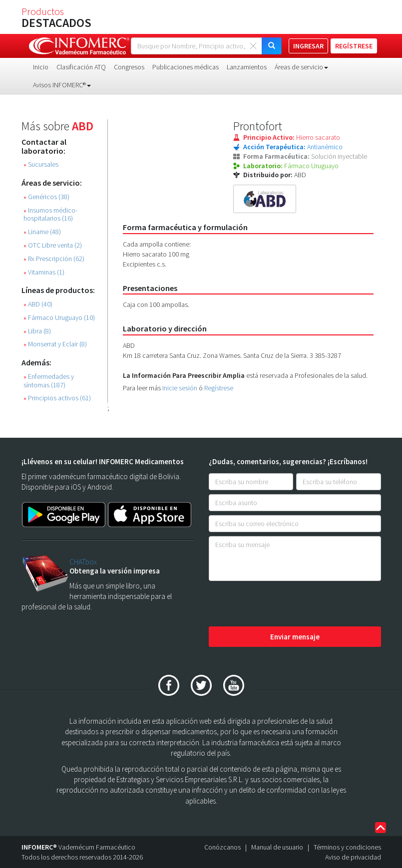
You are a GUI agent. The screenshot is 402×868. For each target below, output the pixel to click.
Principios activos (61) (57, 398)
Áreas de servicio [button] (301, 67)
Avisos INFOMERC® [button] (62, 85)
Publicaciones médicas (186, 67)
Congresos (129, 67)
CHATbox (83, 562)
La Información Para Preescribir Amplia (184, 375)
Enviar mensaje (295, 637)
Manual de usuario (277, 847)
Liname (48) (42, 232)
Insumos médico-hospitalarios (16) (50, 215)
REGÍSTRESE (354, 46)
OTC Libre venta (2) (53, 245)
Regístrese (219, 388)
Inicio (41, 67)
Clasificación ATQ (81, 67)
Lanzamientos (247, 67)
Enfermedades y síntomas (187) (49, 381)
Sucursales (41, 164)
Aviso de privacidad (353, 857)
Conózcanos (222, 847)
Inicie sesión (180, 388)
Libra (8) (37, 331)
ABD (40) (38, 304)
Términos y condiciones (347, 847)
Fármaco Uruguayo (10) (59, 318)
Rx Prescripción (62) (54, 259)
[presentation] (285, 604)
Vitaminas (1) (44, 272)
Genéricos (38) (46, 197)
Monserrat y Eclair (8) (55, 344)
